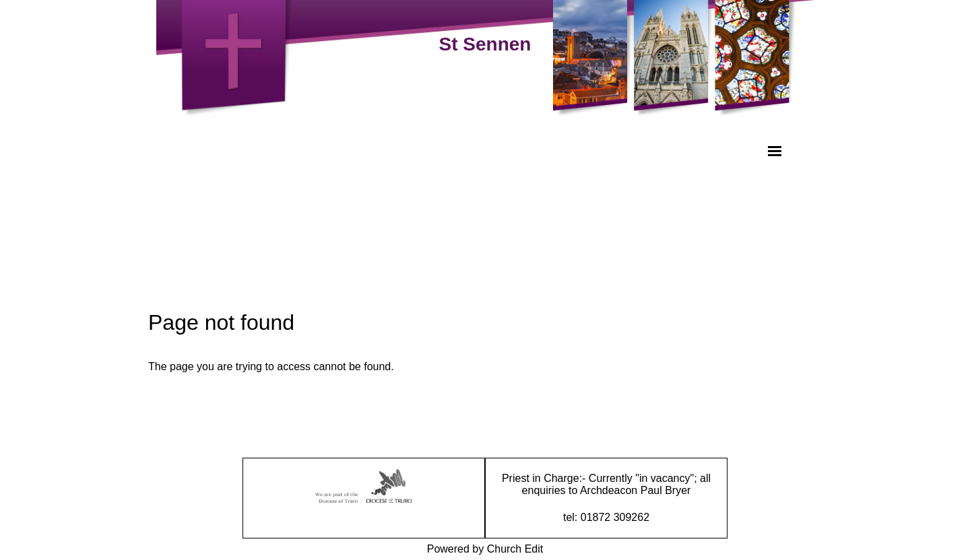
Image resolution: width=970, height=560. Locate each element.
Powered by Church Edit (485, 549)
